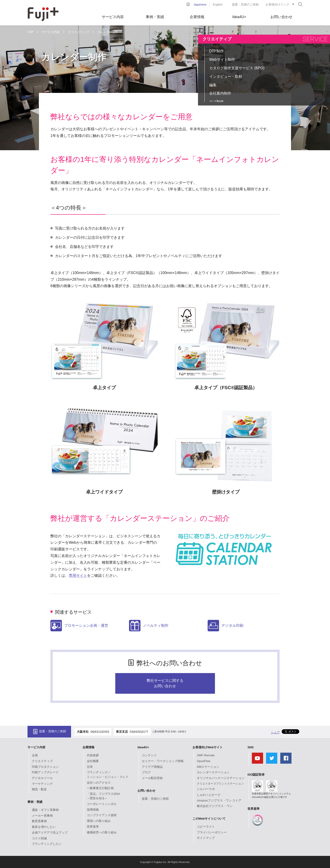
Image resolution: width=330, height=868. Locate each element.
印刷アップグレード (45, 772)
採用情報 (93, 810)
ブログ (146, 772)
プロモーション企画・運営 (79, 626)
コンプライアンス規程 (102, 815)
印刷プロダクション (45, 767)
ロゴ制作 (217, 102)
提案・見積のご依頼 (245, 4)
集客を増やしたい (44, 827)
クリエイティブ (79, 32)
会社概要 (93, 761)
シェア (275, 732)
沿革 (90, 767)
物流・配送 (39, 789)
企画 (35, 755)
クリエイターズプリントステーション (220, 784)
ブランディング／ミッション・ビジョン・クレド (108, 775)
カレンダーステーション (213, 772)
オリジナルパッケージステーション (221, 778)
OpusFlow (204, 761)
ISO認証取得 (256, 775)
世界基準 (93, 827)
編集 (213, 85)
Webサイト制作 (222, 60)
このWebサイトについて (209, 819)
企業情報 (197, 17)
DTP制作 (217, 51)
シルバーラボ (206, 789)
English (218, 4)
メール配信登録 (152, 778)
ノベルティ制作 (149, 626)
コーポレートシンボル (102, 804)
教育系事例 (39, 821)
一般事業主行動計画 (100, 788)
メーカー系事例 (42, 816)
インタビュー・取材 (226, 76)
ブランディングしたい (47, 844)
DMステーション (208, 767)
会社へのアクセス (99, 783)
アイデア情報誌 (152, 767)
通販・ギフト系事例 (45, 810)
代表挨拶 (93, 755)
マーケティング (42, 784)
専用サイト (78, 575)
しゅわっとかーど (209, 795)
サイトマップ (206, 838)
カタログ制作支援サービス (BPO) (237, 68)
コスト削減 (39, 838)
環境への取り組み (99, 821)
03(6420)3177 (139, 732)
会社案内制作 (220, 93)
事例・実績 (155, 17)
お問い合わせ (281, 17)
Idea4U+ (239, 17)
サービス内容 (113, 17)
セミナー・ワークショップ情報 (163, 761)
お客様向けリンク (278, 4)
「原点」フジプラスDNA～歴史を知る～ (103, 796)
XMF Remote (206, 755)
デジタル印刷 (225, 626)
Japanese (200, 4)
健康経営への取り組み (102, 832)
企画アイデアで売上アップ (50, 833)
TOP (31, 32)
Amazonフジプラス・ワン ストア (219, 800)
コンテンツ (149, 755)
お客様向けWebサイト (208, 747)
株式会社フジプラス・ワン (215, 806)
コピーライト (206, 827)
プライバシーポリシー (212, 832)
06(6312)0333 (100, 732)
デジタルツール (42, 778)
